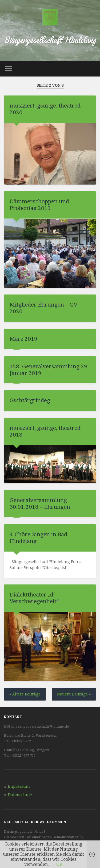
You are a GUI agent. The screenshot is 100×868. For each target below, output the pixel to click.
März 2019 (23, 339)
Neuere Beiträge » (74, 694)
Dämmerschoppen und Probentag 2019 (39, 205)
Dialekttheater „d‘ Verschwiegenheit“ (34, 598)
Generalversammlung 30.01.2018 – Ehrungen (40, 504)
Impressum (19, 786)
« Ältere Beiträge (25, 694)
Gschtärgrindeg (30, 400)
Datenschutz (20, 795)
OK (59, 864)
